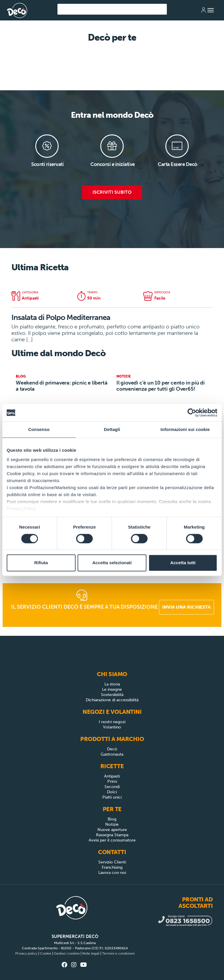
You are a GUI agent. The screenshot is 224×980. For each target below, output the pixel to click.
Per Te (112, 809)
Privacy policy (26, 953)
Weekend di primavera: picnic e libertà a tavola (62, 386)
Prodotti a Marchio (112, 739)
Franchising (112, 867)
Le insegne (112, 689)
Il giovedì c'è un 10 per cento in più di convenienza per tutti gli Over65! (161, 386)
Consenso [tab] (39, 429)
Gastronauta (112, 754)
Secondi (112, 787)
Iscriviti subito (112, 192)
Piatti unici (112, 797)
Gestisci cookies (67, 953)
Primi (112, 781)
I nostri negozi (112, 722)
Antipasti (112, 776)
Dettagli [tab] (112, 429)
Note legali (91, 953)
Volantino (112, 727)
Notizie (112, 824)
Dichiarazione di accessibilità (112, 700)
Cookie (46, 953)
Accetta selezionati (112, 563)
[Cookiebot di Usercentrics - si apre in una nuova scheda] (192, 413)
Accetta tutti (183, 563)
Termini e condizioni (118, 953)
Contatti (112, 852)
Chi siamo (112, 674)
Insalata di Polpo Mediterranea (61, 317)
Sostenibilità (112, 695)
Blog (112, 819)
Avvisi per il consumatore (112, 840)
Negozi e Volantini (112, 712)
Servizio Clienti (112, 862)
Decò (112, 749)
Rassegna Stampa (112, 835)
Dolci (112, 792)
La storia (112, 684)
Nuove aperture (112, 830)
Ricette (112, 766)
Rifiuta (41, 563)
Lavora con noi (112, 873)
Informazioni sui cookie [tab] (185, 429)
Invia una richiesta (186, 607)
